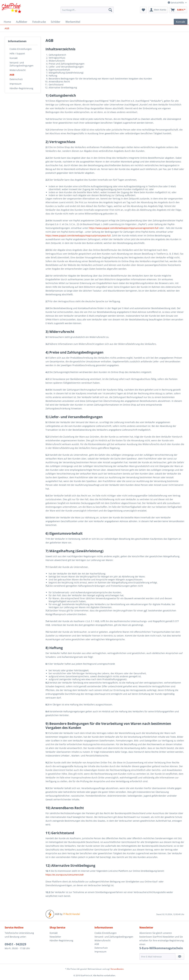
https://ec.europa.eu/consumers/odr (65, 875)
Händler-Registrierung (21, 88)
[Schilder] (56, 22)
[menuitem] (87, 10)
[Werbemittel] (73, 22)
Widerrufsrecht (18, 70)
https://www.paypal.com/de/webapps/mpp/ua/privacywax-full (78, 236)
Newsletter (55, 937)
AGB (12, 75)
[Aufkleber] (22, 22)
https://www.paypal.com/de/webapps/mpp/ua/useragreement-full (124, 228)
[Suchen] (110, 10)
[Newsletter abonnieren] (180, 957)
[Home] (7, 22)
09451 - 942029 (15, 944)
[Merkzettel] (143, 10)
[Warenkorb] (178, 10)
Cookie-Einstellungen (21, 49)
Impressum (16, 84)
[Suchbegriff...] (87, 10)
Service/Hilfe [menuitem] (176, 3)
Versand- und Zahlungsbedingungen (22, 64)
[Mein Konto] (158, 10)
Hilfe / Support (17, 53)
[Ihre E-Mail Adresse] (157, 957)
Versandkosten (117, 969)
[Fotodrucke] (39, 22)
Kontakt (14, 58)
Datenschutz (16, 79)
